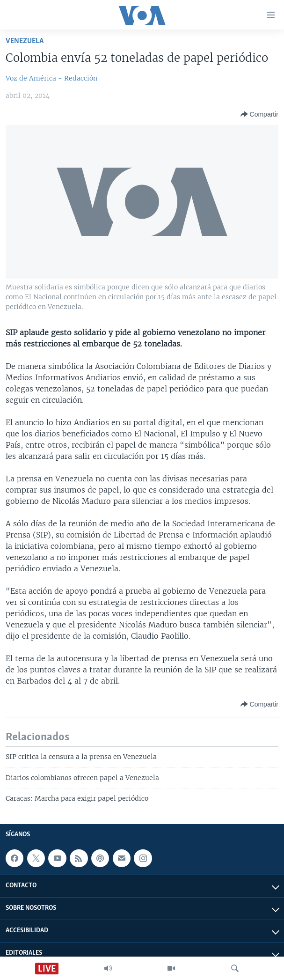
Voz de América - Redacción (51, 78)
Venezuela (25, 41)
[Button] (259, 114)
